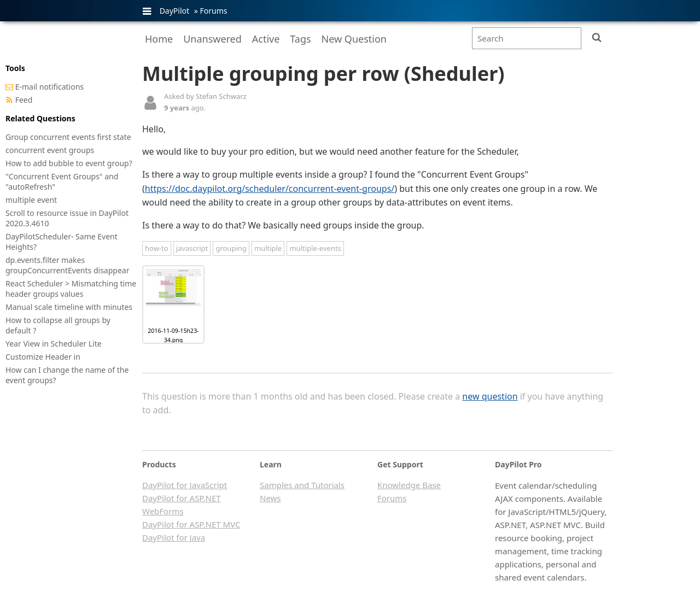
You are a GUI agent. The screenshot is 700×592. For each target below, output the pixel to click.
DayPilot (174, 11)
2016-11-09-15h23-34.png (173, 335)
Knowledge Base (409, 485)
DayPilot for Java (174, 537)
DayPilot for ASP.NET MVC (191, 524)
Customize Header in (43, 357)
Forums (213, 11)
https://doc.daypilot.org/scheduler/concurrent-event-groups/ (270, 189)
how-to (157, 248)
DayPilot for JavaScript (185, 485)
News (270, 498)
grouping (231, 248)
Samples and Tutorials (302, 485)
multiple (268, 248)
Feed (24, 100)
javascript (192, 248)
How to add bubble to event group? (69, 163)
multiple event (31, 200)
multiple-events (315, 248)
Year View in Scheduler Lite (54, 344)
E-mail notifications (49, 87)
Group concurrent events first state (68, 137)
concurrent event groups (50, 150)
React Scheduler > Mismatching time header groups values (71, 289)
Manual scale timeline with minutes (69, 307)
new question (490, 396)
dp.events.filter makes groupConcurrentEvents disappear (67, 265)
